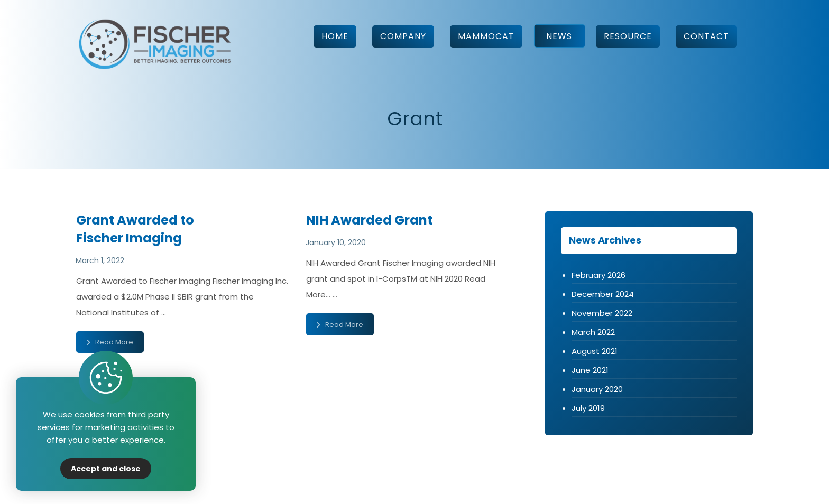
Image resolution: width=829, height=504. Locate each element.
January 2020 (597, 389)
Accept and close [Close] (106, 469)
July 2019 (588, 408)
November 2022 (602, 313)
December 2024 (603, 294)
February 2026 (598, 275)
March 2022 (593, 332)
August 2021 (595, 351)
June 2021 (590, 370)
